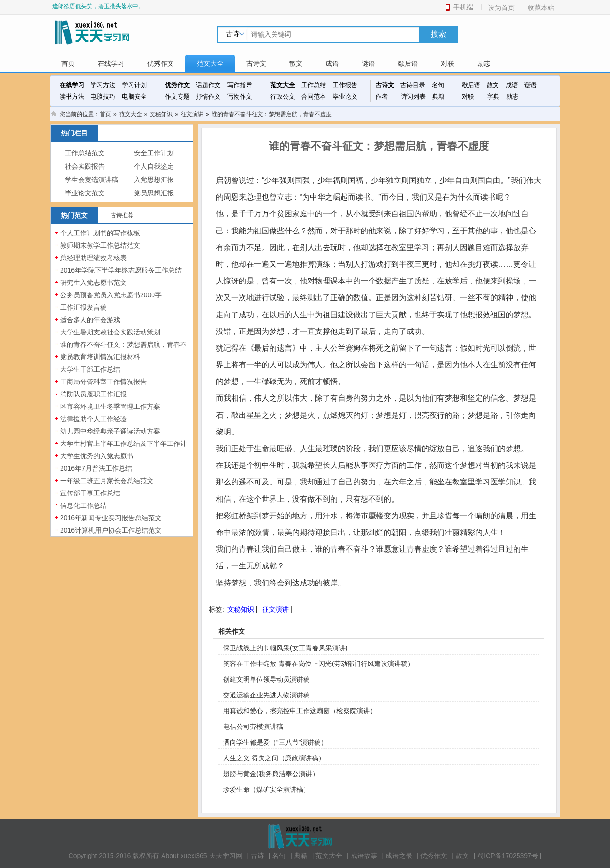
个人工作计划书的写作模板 (100, 233)
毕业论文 (345, 96)
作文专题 (177, 96)
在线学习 (111, 63)
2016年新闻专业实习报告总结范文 (111, 518)
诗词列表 (413, 96)
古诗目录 (413, 85)
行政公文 (283, 96)
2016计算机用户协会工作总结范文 (111, 530)
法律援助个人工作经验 (93, 419)
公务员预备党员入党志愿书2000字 (111, 295)
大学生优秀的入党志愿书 (97, 456)
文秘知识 (161, 114)
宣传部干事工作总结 (90, 493)
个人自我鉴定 (154, 167)
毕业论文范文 (85, 193)
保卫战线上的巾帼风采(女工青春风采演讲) (285, 648)
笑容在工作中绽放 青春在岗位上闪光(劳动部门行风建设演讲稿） (319, 664)
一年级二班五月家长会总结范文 (107, 481)
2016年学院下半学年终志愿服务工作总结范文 (121, 275)
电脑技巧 (103, 96)
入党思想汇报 (154, 180)
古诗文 (256, 63)
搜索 (438, 34)
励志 (484, 63)
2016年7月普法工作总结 (96, 468)
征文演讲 (192, 114)
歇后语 (408, 63)
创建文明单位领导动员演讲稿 (266, 679)
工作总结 (314, 85)
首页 (68, 63)
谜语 (368, 63)
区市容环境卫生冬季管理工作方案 (110, 406)
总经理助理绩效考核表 (93, 258)
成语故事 (364, 856)
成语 (332, 63)
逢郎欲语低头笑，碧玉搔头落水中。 (98, 6)
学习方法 (103, 85)
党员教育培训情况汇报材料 (100, 357)
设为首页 (501, 8)
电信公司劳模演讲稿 (253, 727)
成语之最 (399, 856)
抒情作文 (208, 96)
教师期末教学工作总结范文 (100, 245)
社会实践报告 (85, 167)
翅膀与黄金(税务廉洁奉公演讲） (271, 774)
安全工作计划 (154, 153)
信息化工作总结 (83, 505)
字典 (493, 96)
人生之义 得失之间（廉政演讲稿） (274, 758)
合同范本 (314, 96)
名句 (438, 85)
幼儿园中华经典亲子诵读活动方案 (110, 431)
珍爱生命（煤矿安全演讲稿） (266, 789)
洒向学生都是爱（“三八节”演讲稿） (275, 742)
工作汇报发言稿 (83, 307)
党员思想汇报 (154, 193)
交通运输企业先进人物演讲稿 (266, 695)
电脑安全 (134, 96)
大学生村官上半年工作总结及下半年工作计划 (123, 449)
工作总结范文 (85, 153)
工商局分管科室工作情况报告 (103, 382)
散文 (296, 63)
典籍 (438, 96)
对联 (447, 63)
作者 (382, 96)
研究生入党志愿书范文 (93, 283)
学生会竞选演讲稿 (91, 180)
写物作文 (240, 96)
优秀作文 (161, 63)
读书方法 (72, 96)
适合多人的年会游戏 (90, 320)
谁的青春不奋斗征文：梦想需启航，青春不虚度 (123, 350)
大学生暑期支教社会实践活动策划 (110, 332)
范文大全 (210, 63)
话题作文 (208, 85)
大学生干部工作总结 (90, 369)
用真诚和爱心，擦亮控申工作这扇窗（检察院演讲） (300, 711)
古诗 (257, 856)
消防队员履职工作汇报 (93, 394)
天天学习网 (226, 856)
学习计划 (134, 85)
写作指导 (240, 85)
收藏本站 (541, 8)
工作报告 (345, 85)
